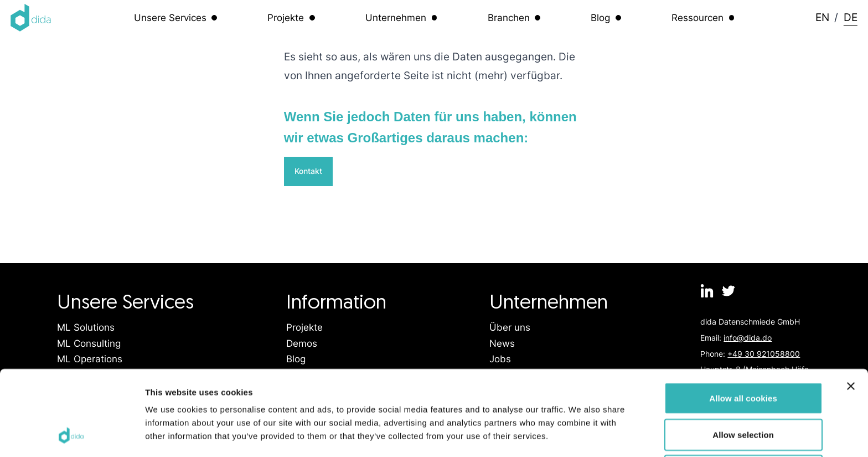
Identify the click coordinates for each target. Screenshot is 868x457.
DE (851, 17)
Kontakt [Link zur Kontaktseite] (308, 171)
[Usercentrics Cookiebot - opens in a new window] (72, 435)
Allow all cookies (743, 320)
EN (822, 17)
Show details (581, 435)
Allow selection (743, 357)
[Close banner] (851, 309)
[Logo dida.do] (31, 18)
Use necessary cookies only (743, 393)
